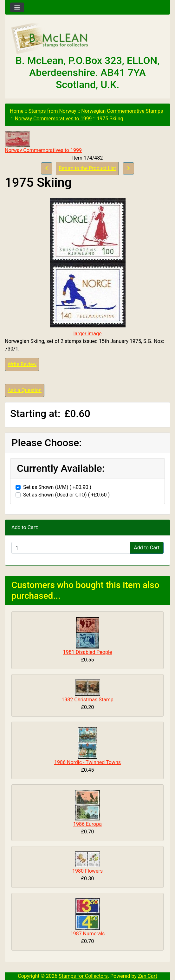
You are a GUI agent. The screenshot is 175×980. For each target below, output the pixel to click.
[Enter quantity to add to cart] (71, 548)
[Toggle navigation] (17, 7)
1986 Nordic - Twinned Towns (87, 762)
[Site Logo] (87, 39)
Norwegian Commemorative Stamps (122, 111)
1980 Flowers (87, 871)
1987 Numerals (88, 934)
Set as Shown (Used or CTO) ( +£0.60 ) (66, 495)
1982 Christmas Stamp (87, 700)
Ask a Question (25, 390)
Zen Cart (148, 976)
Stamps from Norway (52, 111)
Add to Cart (147, 548)
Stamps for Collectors (83, 976)
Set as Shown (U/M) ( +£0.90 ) (57, 487)
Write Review (22, 364)
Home (17, 111)
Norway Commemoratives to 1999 (53, 119)
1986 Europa (87, 824)
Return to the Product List (87, 168)
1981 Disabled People (88, 652)
